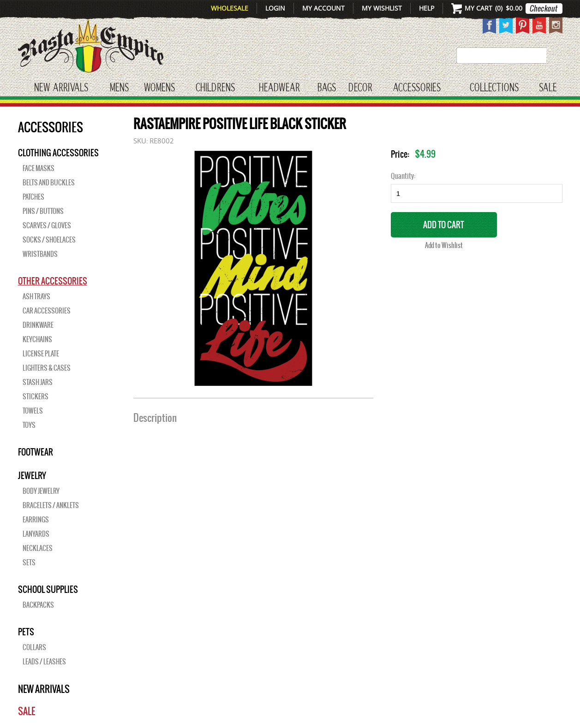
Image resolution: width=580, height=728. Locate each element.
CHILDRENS (215, 88)
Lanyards (36, 534)
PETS (26, 632)
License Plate (41, 354)
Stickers (36, 397)
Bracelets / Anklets (51, 505)
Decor (360, 88)
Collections (494, 88)
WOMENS (159, 88)
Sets (29, 562)
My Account (323, 8)
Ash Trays (36, 296)
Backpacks (38, 605)
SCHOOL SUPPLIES (48, 589)
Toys (29, 425)
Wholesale (230, 8)
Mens (119, 88)
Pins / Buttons (43, 211)
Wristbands (40, 254)
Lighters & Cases (47, 368)
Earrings (36, 520)
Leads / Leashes (44, 662)
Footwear (36, 452)
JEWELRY (32, 475)
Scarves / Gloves (47, 225)
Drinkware (38, 325)
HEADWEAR (279, 88)
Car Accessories (47, 311)
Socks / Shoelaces (49, 240)
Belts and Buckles (49, 183)
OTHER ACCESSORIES (53, 281)
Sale (548, 88)
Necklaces (38, 548)
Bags (327, 88)
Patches (33, 197)
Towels (33, 411)
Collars (34, 647)
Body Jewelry (41, 491)
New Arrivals (61, 88)
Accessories (417, 88)
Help (427, 8)
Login (275, 8)
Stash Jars (38, 382)
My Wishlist (382, 8)
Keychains (37, 339)
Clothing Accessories (58, 153)
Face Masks (39, 168)
